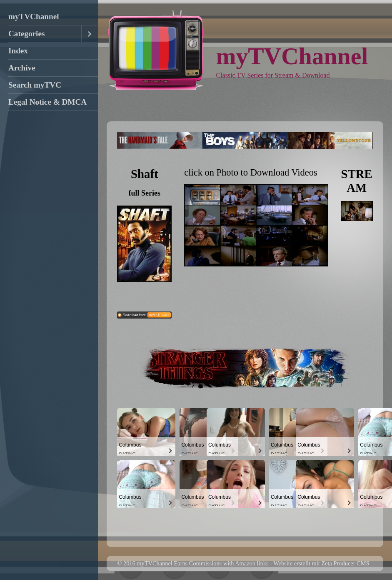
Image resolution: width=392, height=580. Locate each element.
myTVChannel (34, 16)
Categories (26, 34)
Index (18, 51)
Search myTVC (35, 85)
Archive (22, 68)
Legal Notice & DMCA (47, 102)
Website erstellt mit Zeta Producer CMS (321, 563)
